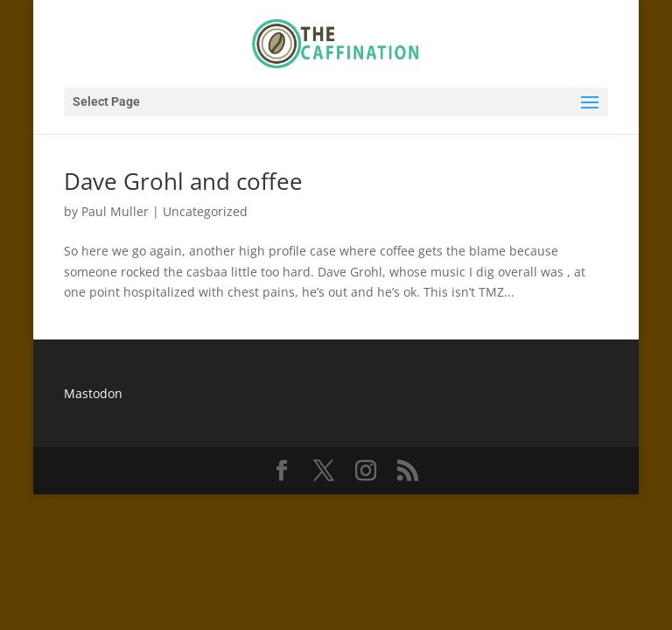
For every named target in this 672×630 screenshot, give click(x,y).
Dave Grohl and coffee (183, 181)
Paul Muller (115, 211)
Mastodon (93, 393)
